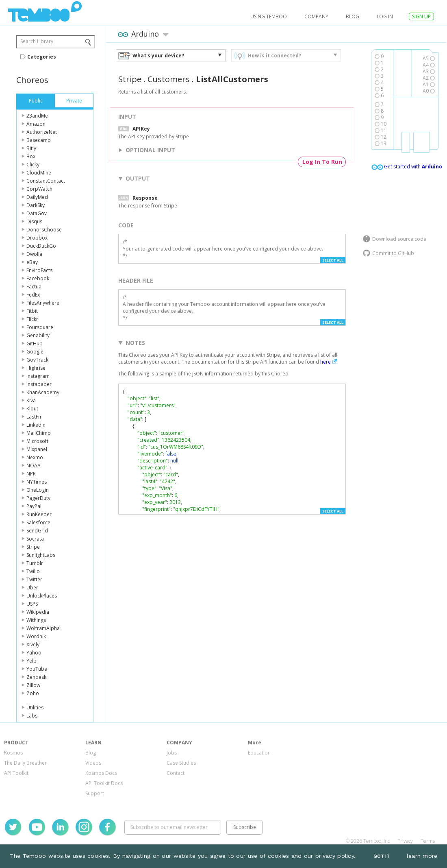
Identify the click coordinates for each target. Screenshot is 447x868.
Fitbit (32, 311)
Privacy (405, 841)
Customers (169, 79)
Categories (42, 57)
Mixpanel (37, 449)
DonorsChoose (44, 230)
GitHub (35, 343)
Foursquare (40, 327)
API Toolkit (16, 773)
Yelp (31, 661)
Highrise (36, 368)
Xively (33, 644)
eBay (32, 262)
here (325, 362)
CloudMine (39, 173)
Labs (32, 716)
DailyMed (37, 197)
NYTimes (37, 482)
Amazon (36, 124)
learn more (422, 856)
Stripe (33, 547)
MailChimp (39, 433)
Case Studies (181, 763)
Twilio (33, 571)
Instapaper (39, 384)
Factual (35, 287)
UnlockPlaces (42, 596)
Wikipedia (38, 612)
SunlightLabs (41, 555)
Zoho (33, 693)
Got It (382, 856)
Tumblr (35, 563)
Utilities (35, 708)
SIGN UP (421, 16)
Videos (93, 763)
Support (95, 793)
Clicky (33, 165)
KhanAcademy (43, 392)
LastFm (35, 417)
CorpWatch (39, 189)
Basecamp (39, 140)
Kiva (31, 400)
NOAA (34, 466)
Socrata (35, 539)
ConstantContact (46, 181)
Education (259, 753)
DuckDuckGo (41, 246)
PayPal (34, 506)
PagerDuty (38, 498)
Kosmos (13, 753)
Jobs (172, 753)
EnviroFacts (39, 270)
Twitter (34, 579)
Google (35, 352)
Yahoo (34, 653)
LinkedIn (36, 425)
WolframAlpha (43, 628)
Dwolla (34, 254)
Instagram (38, 376)
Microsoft (37, 441)
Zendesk (36, 677)
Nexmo (35, 457)
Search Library (37, 41)
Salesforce (38, 522)
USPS (32, 604)
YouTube (37, 669)
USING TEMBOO (269, 16)
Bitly (31, 148)
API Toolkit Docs (104, 783)
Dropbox (37, 238)
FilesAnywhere (43, 303)
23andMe (37, 116)
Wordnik (36, 636)
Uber (32, 588)
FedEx (33, 295)
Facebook (38, 278)
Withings (36, 620)
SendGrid (37, 531)
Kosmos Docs (101, 773)
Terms (428, 841)
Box (31, 156)
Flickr (32, 319)
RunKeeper (39, 514)
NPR (31, 474)
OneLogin (38, 490)
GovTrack (37, 360)
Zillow (33, 685)
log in (385, 16)
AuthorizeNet (42, 132)
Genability (38, 335)
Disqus (34, 221)
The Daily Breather (25, 763)
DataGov (37, 213)
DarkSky (36, 205)
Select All (333, 260)
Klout (32, 409)
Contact (176, 773)
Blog (353, 16)
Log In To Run (322, 162)
